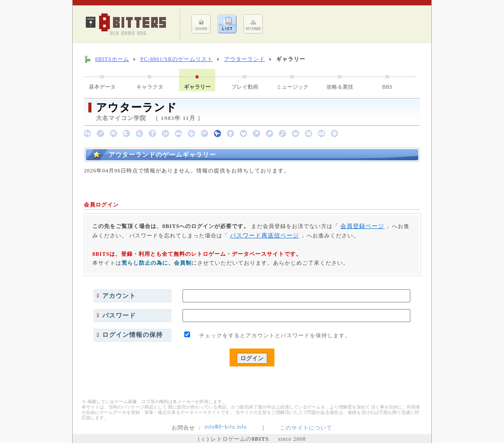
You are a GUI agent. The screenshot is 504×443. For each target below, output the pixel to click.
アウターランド (245, 59)
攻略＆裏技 (340, 87)
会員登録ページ (362, 226)
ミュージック (292, 87)
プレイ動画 (245, 87)
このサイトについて (306, 428)
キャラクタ (150, 87)
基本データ (102, 87)
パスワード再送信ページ (265, 235)
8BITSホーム (112, 59)
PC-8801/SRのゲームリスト (177, 59)
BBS (387, 87)
